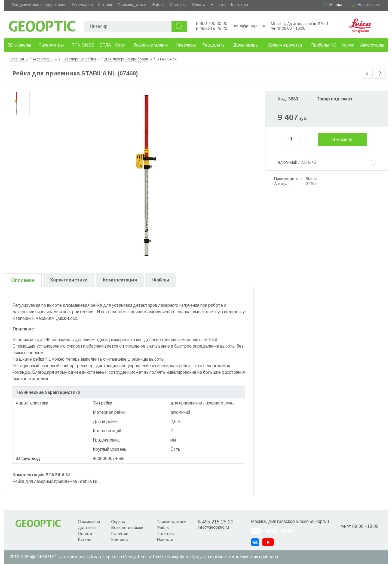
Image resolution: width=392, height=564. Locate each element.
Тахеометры (51, 45)
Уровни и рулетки (285, 45)
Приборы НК (324, 45)
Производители (132, 5)
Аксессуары (372, 45)
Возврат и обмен (127, 527)
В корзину (342, 140)
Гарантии (120, 533)
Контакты (240, 5)
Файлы (158, 5)
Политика (166, 533)
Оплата (199, 5)
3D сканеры (19, 45)
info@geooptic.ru (250, 25)
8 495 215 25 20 (212, 28)
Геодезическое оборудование (39, 5)
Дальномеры (246, 45)
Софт (121, 45)
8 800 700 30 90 (212, 24)
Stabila (312, 179)
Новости (218, 5)
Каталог (105, 5)
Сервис (118, 521)
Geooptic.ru (42, 25)
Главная (19, 59)
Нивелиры (186, 45)
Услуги (348, 45)
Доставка (178, 5)
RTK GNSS (83, 45)
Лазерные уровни (151, 45)
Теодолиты (214, 45)
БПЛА (105, 45)
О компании (82, 5)
